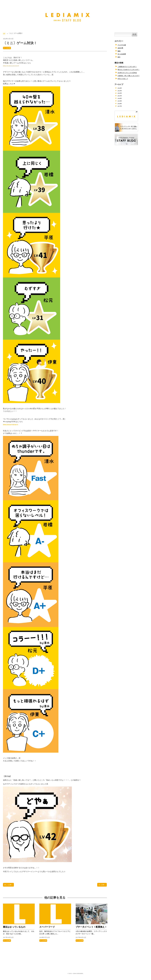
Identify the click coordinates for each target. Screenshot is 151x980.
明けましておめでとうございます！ (132, 69)
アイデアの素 (123, 45)
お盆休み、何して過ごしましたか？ (132, 75)
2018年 (121, 104)
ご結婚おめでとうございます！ (130, 66)
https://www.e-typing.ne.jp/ (13, 424)
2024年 (121, 88)
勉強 (119, 51)
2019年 (121, 102)
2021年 (121, 96)
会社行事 (121, 48)
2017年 (121, 107)
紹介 (119, 57)
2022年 (121, 93)
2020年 (121, 99)
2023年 (121, 91)
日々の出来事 (8, 48)
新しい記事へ (10, 885)
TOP (4, 33)
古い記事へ (101, 885)
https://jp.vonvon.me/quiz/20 (13, 66)
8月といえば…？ (124, 78)
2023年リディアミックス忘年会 (130, 73)
